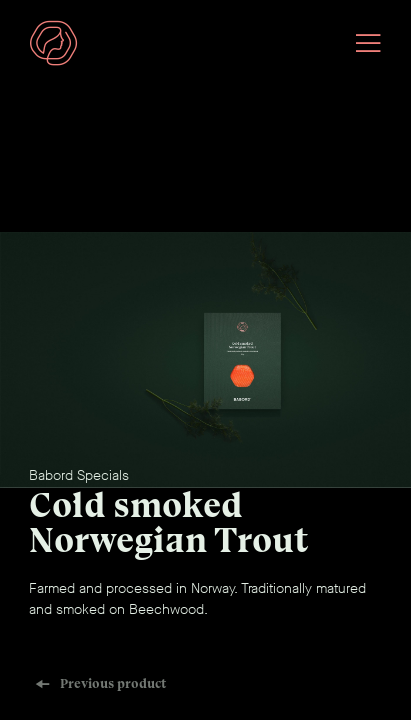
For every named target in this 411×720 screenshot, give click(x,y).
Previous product (100, 683)
